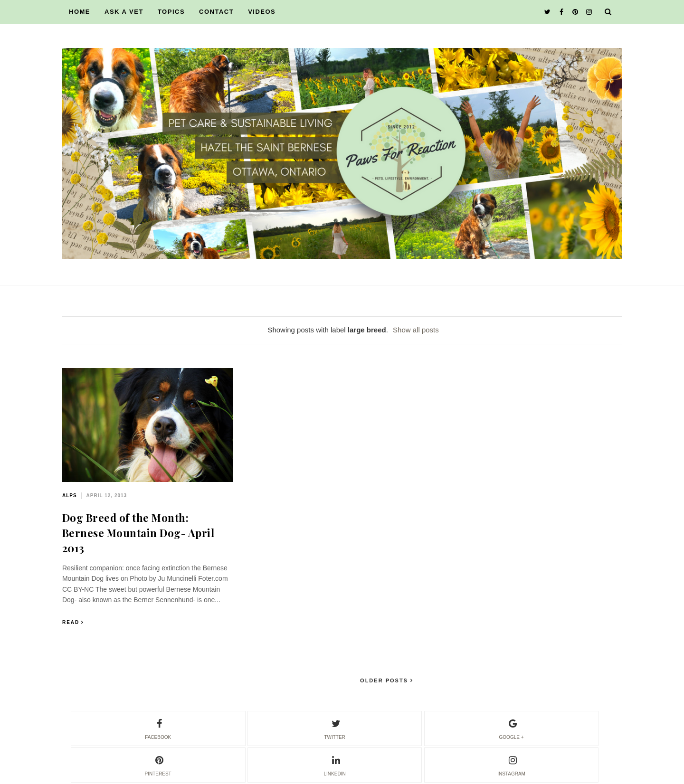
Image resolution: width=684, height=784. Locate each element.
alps (70, 496)
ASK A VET (124, 12)
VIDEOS (262, 12)
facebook (158, 728)
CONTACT (216, 12)
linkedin (335, 765)
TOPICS (171, 12)
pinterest (158, 765)
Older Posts (385, 680)
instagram (511, 765)
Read (71, 622)
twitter (334, 728)
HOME (80, 12)
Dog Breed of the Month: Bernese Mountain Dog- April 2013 (138, 533)
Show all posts (416, 330)
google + (512, 728)
